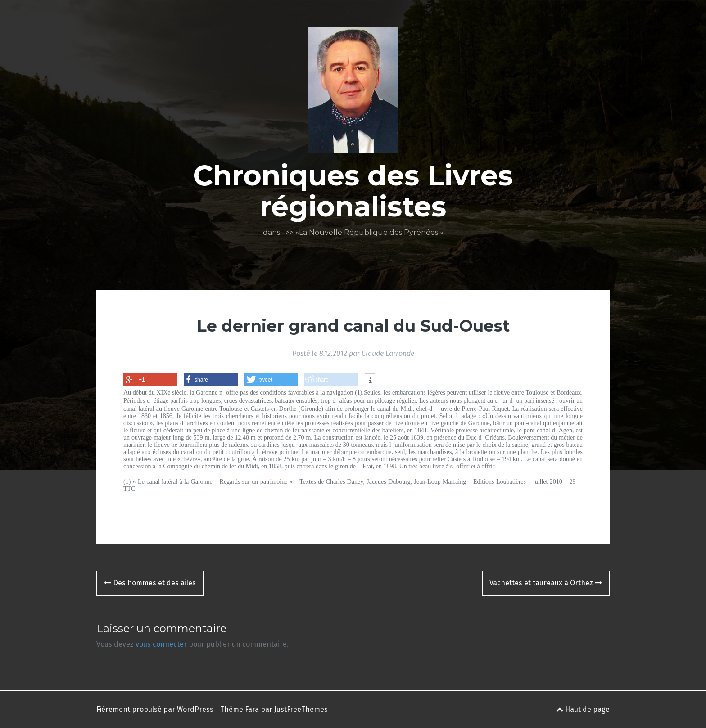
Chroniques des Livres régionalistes (353, 191)
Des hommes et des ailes (150, 583)
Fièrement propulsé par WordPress (155, 709)
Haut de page (583, 709)
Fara (252, 709)
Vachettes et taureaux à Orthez (546, 583)
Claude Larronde (388, 353)
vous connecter (161, 644)
